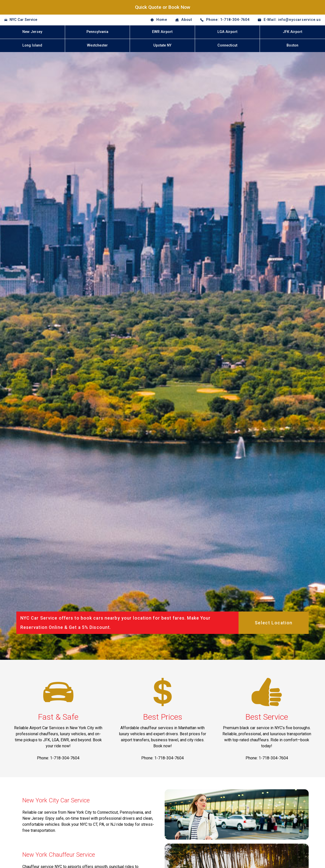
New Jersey (32, 32)
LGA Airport (227, 32)
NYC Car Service (23, 20)
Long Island (32, 45)
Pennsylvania (97, 32)
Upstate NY (162, 45)
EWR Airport (162, 32)
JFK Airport (292, 32)
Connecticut (227, 45)
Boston (292, 45)
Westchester (97, 45)
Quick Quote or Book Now (163, 7)
